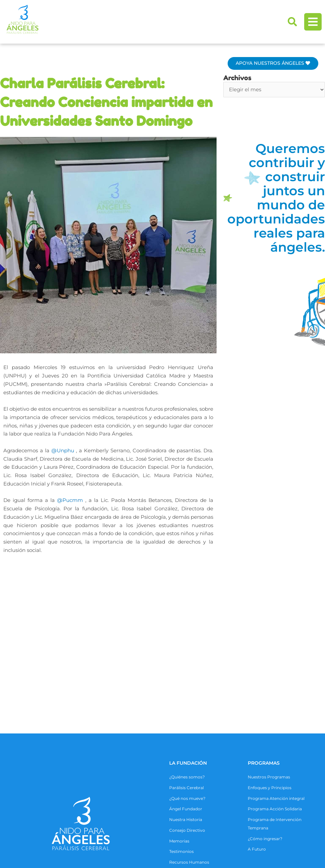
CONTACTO (250, 774)
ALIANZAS (39, 774)
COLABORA (183, 774)
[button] (292, 22)
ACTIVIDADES (111, 774)
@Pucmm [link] (70, 500)
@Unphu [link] (63, 450)
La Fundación (188, 633)
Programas (264, 633)
